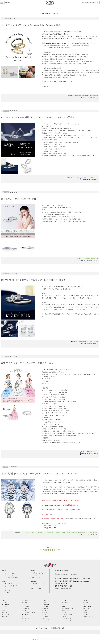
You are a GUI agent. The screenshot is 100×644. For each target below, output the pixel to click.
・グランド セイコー (38, 573)
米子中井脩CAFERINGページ (90, 258)
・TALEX (6, 592)
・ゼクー (6, 588)
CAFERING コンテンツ (92, 452)
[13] (54, 550)
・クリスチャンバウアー (11, 577)
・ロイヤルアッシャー (10, 573)
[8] (45, 550)
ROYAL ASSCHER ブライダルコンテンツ (87, 341)
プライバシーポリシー (42, 628)
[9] (46, 550)
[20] (59, 550)
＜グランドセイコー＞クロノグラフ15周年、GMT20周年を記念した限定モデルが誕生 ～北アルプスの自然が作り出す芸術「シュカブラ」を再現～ (59, 533)
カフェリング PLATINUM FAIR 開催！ (20, 199)
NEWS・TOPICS (50, 14)
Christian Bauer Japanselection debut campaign (85, 96)
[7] (44, 550)
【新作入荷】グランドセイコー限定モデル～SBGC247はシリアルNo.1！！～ (39, 474)
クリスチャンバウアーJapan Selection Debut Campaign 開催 (31, 25)
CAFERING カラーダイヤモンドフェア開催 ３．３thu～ (29, 363)
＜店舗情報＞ (62, 571)
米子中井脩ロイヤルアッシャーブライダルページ (85, 177)
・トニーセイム (8, 590)
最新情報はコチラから (90, 3)
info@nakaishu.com (66, 588)
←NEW (47, 547)
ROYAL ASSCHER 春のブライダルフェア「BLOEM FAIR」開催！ (33, 280)
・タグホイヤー (37, 575)
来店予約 (8, 3)
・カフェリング (8, 575)
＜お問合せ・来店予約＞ (66, 574)
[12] (52, 550)
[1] (41, 550)
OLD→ (53, 547)
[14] (56, 550)
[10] (48, 550)
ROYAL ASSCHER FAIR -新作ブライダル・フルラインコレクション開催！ (38, 117)
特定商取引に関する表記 (57, 628)
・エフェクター (8, 584)
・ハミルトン (36, 577)
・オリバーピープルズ (10, 586)
